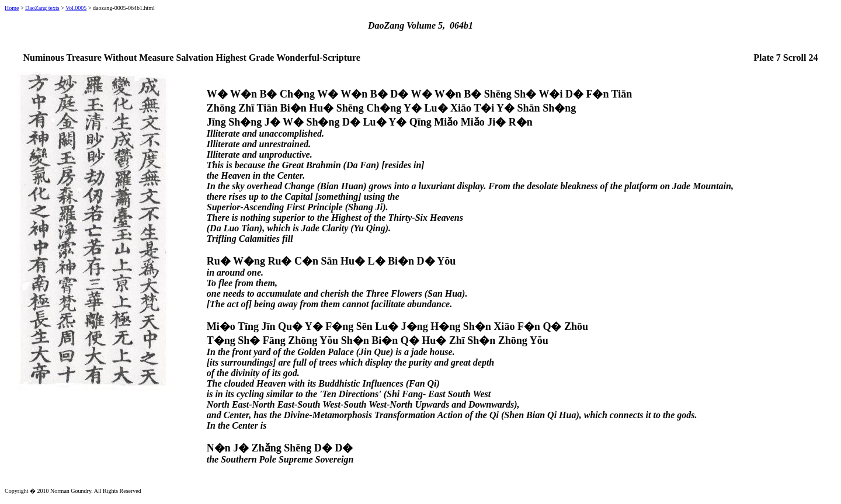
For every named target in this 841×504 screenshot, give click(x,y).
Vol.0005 (76, 8)
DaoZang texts (42, 8)
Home (12, 8)
